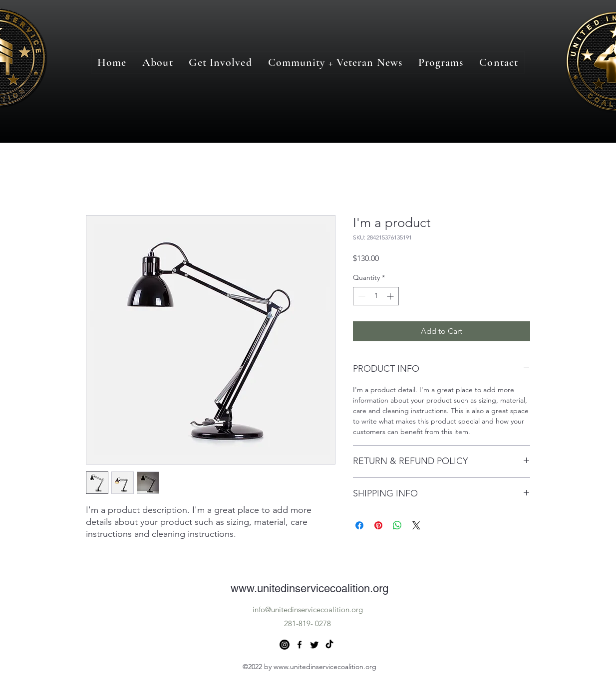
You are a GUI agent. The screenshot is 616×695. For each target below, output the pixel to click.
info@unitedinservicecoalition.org (308, 609)
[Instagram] (285, 645)
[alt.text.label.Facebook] (300, 645)
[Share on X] (416, 525)
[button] (441, 63)
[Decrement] (361, 296)
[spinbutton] (376, 296)
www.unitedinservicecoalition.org (309, 588)
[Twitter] (314, 645)
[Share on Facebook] (359, 525)
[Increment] (391, 296)
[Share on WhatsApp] (397, 525)
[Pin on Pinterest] (378, 525)
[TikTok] (329, 645)
